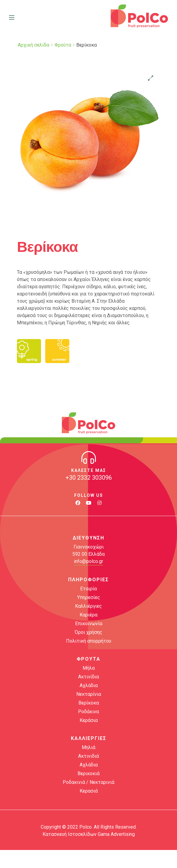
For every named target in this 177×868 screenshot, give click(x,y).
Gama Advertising (116, 834)
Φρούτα (63, 45)
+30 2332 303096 (89, 478)
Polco (85, 827)
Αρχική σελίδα (33, 45)
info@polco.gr (88, 561)
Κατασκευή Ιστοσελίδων (70, 834)
